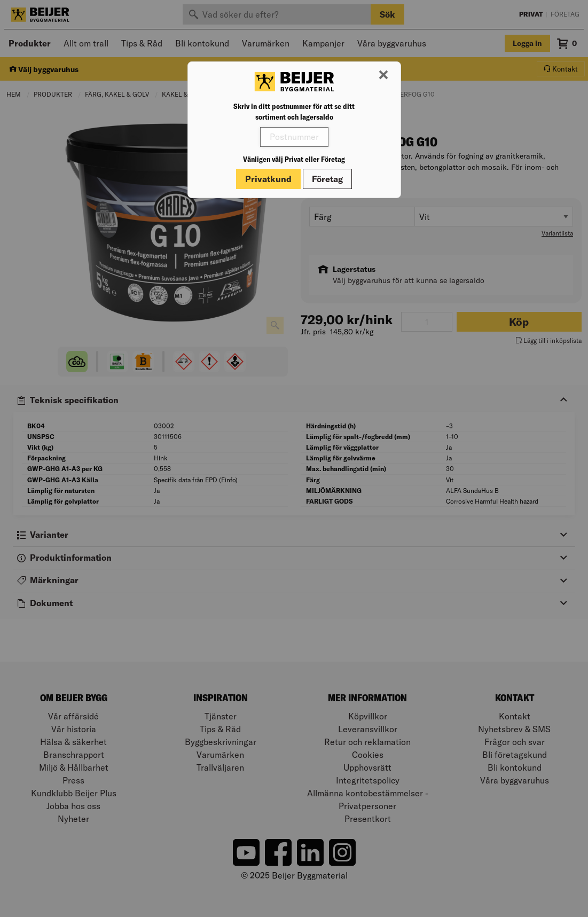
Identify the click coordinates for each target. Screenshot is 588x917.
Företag (327, 179)
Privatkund (268, 179)
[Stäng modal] (383, 75)
